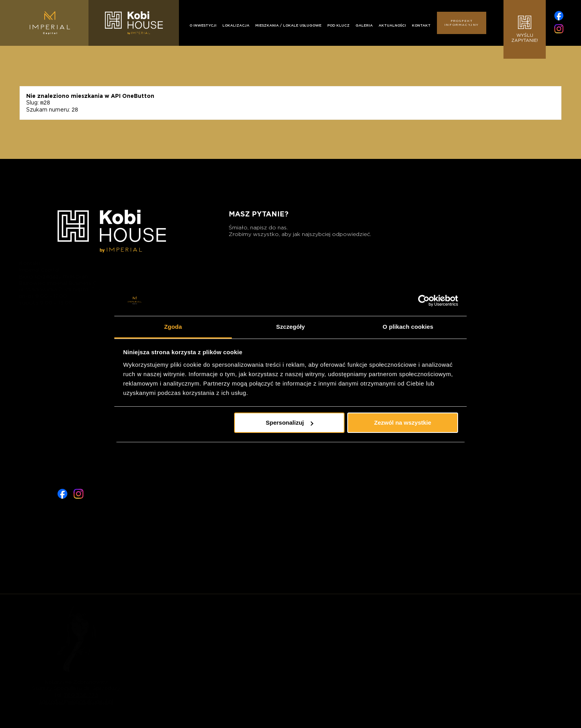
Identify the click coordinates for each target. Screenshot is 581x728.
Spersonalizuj (290, 423)
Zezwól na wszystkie (402, 423)
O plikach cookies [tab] (408, 327)
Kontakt (421, 25)
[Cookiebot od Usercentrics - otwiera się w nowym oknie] (424, 301)
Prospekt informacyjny (462, 23)
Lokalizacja (236, 25)
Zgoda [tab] (173, 327)
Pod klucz (338, 25)
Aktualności (392, 25)
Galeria (364, 25)
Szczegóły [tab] (290, 327)
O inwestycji (203, 25)
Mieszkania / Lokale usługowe (288, 25)
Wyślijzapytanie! (525, 29)
